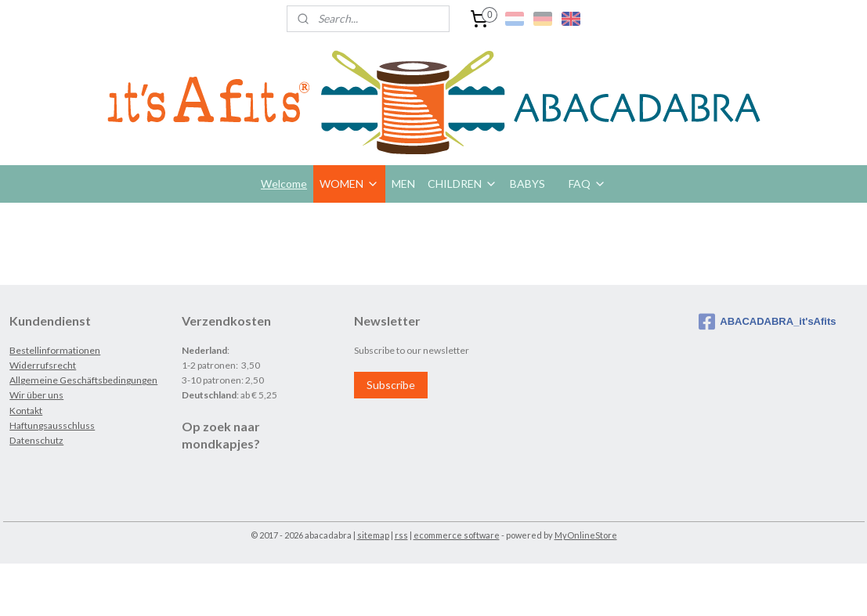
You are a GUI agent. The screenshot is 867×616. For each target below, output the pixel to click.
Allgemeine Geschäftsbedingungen (83, 380)
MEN (403, 184)
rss (401, 535)
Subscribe (391, 385)
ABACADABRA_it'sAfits (767, 322)
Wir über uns (36, 395)
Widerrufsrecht (43, 365)
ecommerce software (457, 535)
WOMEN (349, 184)
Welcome (284, 184)
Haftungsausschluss (52, 425)
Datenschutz (36, 440)
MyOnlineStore (586, 535)
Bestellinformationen (55, 350)
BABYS (527, 184)
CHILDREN (462, 184)
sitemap (373, 535)
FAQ (587, 184)
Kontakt (26, 411)
